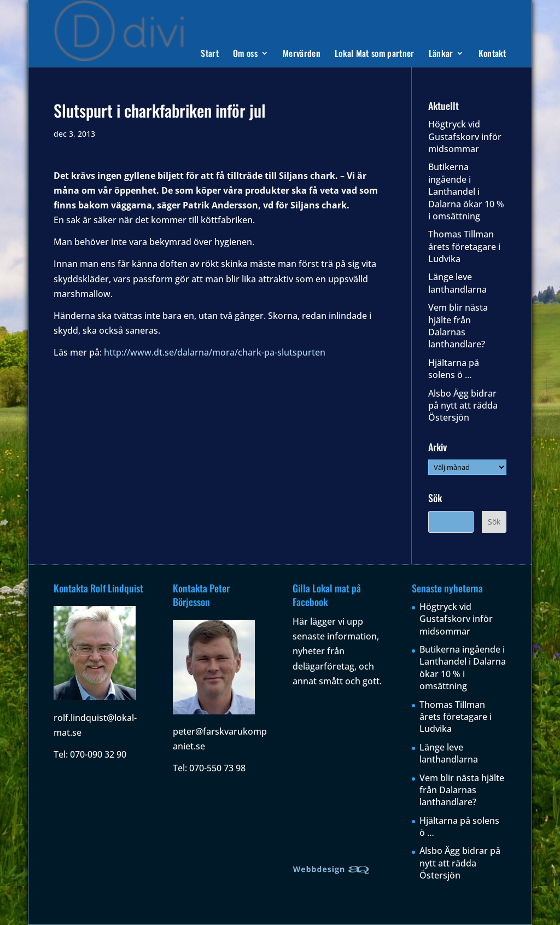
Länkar (441, 54)
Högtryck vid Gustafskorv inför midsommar (465, 136)
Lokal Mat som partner (375, 54)
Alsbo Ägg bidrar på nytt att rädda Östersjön (463, 406)
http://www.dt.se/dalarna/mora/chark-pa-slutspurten (215, 352)
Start (210, 54)
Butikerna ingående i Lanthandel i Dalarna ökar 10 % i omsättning (466, 191)
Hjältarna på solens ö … (454, 369)
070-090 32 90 (98, 754)
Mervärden (302, 54)
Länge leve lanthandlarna (457, 283)
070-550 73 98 (217, 768)
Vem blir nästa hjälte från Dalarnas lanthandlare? (458, 326)
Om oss (245, 54)
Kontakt (492, 54)
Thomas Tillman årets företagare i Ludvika (464, 246)
